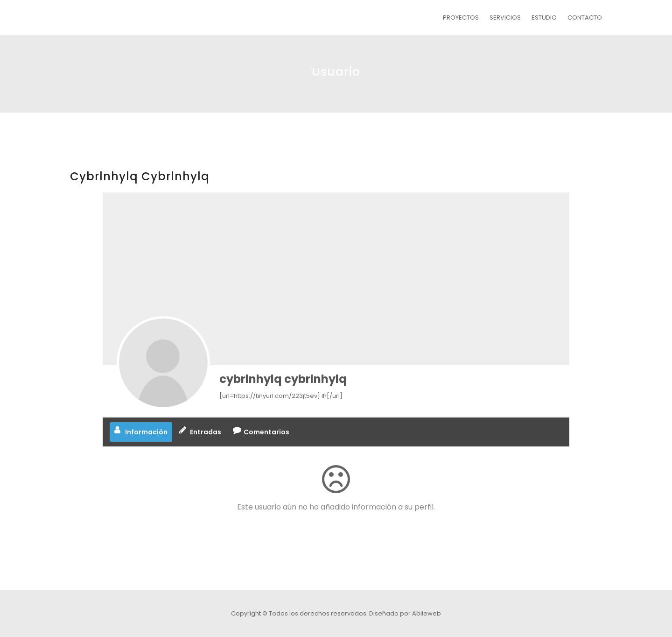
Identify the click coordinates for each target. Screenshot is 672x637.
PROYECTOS (461, 18)
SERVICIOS (505, 18)
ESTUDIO (544, 18)
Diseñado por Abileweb (405, 613)
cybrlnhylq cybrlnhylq (283, 379)
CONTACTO (585, 18)
